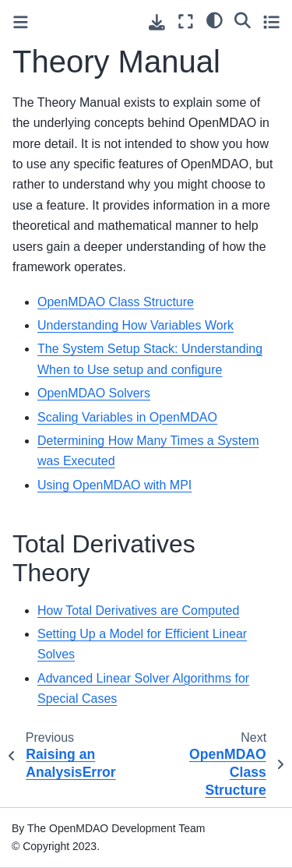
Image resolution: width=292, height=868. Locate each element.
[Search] (243, 19)
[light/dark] (215, 19)
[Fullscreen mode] (186, 21)
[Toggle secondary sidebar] (271, 21)
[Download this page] (157, 22)
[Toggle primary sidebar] (21, 22)
